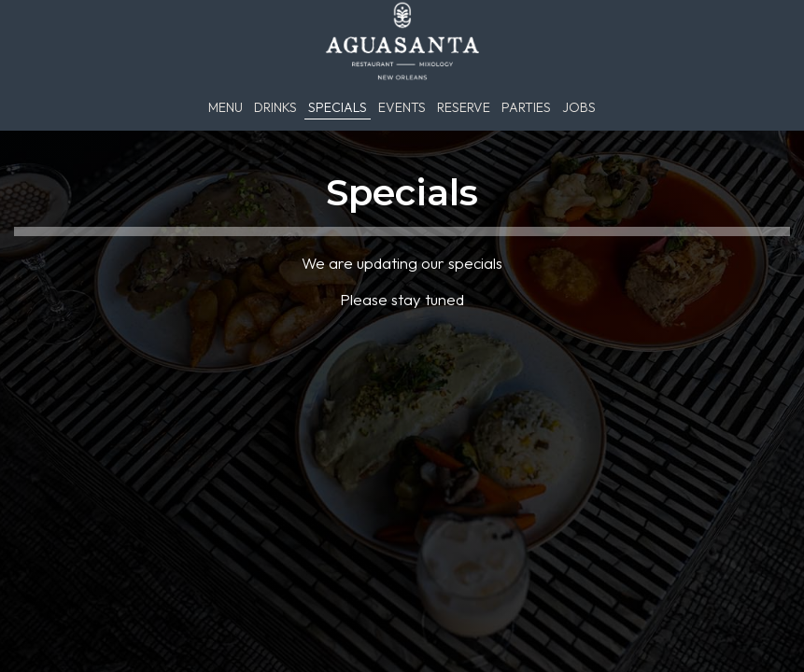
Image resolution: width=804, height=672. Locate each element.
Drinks (275, 107)
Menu (226, 107)
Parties (526, 107)
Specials (338, 107)
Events (402, 107)
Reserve (464, 107)
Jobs (579, 107)
